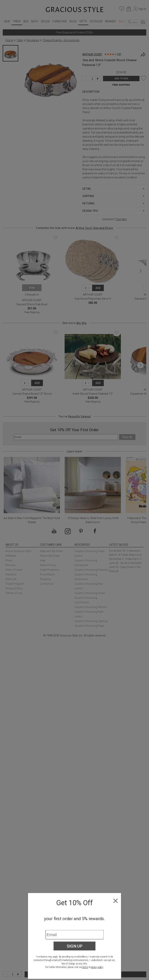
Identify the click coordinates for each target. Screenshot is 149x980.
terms (85, 967)
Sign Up (75, 946)
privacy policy (97, 967)
